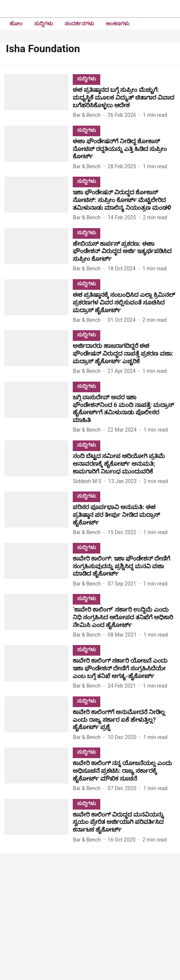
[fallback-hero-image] (39, 97)
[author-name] (88, 115)
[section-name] (87, 78)
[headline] (124, 98)
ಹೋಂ (16, 24)
